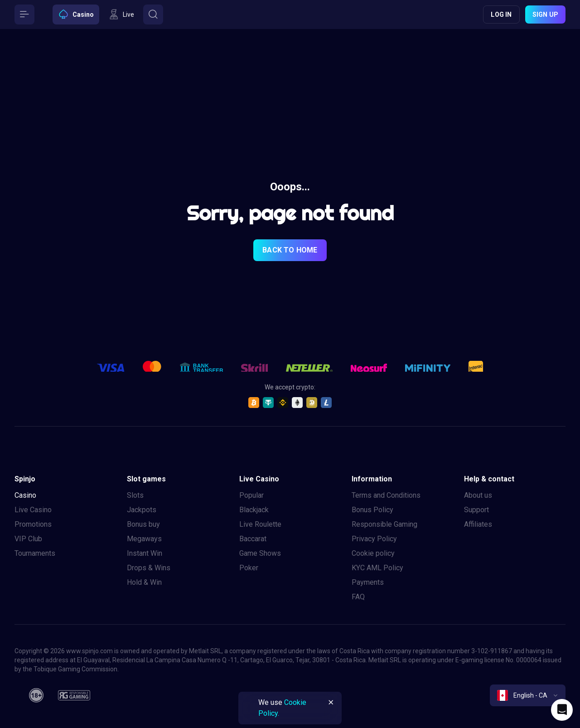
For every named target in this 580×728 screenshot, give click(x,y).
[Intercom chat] (562, 710)
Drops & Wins (149, 568)
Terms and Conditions (386, 495)
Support (476, 510)
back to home (290, 250)
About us (478, 495)
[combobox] (528, 695)
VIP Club (28, 539)
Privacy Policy (374, 539)
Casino (25, 495)
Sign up (545, 15)
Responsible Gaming (384, 524)
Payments (368, 582)
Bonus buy (143, 524)
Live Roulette (260, 524)
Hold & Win (144, 582)
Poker (249, 568)
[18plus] (36, 695)
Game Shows (260, 553)
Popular (251, 495)
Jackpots (142, 510)
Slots (135, 495)
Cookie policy (373, 553)
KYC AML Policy (377, 568)
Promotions (33, 524)
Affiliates (478, 524)
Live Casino (33, 510)
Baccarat (253, 539)
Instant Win (145, 553)
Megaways (144, 539)
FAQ (358, 597)
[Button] (24, 15)
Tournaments (35, 553)
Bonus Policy (372, 510)
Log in (501, 15)
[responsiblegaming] (74, 695)
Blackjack (254, 510)
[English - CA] (528, 695)
